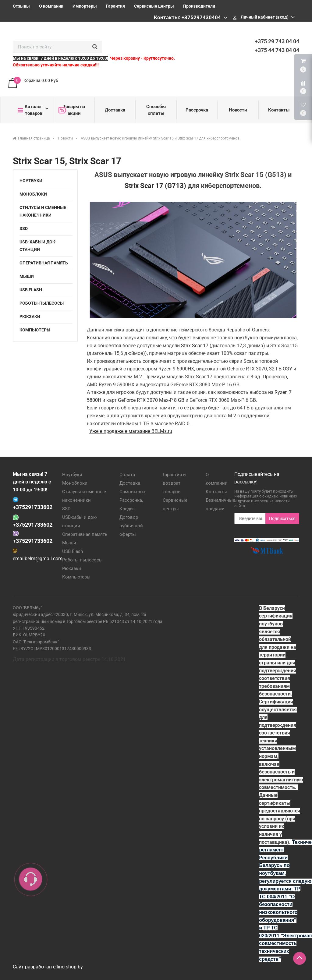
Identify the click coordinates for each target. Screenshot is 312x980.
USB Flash (31, 290)
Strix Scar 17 (195, 346)
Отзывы (21, 6)
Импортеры (85, 6)
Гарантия (115, 6)
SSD (24, 228)
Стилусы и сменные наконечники (43, 211)
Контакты (279, 110)
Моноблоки (33, 194)
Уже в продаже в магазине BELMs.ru (131, 431)
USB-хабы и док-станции (38, 246)
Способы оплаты (156, 110)
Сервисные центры (154, 6)
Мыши (27, 276)
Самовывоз (132, 492)
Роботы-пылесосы (42, 303)
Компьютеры (35, 330)
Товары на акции (72, 110)
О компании (51, 6)
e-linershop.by (68, 967)
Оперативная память (44, 263)
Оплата (127, 475)
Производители (199, 6)
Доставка (115, 110)
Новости (238, 110)
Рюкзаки (30, 317)
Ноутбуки (31, 181)
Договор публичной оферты (131, 526)
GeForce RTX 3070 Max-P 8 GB (151, 400)
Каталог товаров (30, 110)
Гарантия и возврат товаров (174, 483)
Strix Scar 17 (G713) (155, 186)
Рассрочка (197, 110)
